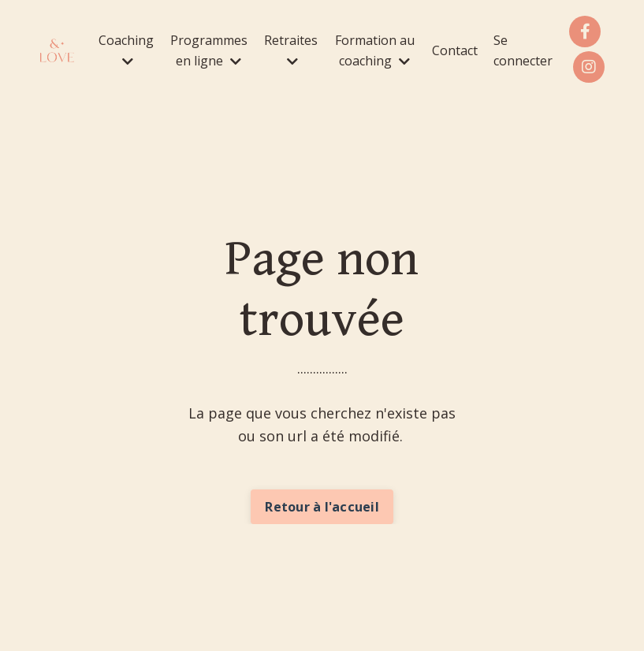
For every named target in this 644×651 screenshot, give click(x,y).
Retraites (291, 50)
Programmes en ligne (209, 50)
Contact (455, 50)
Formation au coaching (375, 50)
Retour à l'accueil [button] (322, 507)
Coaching (126, 50)
